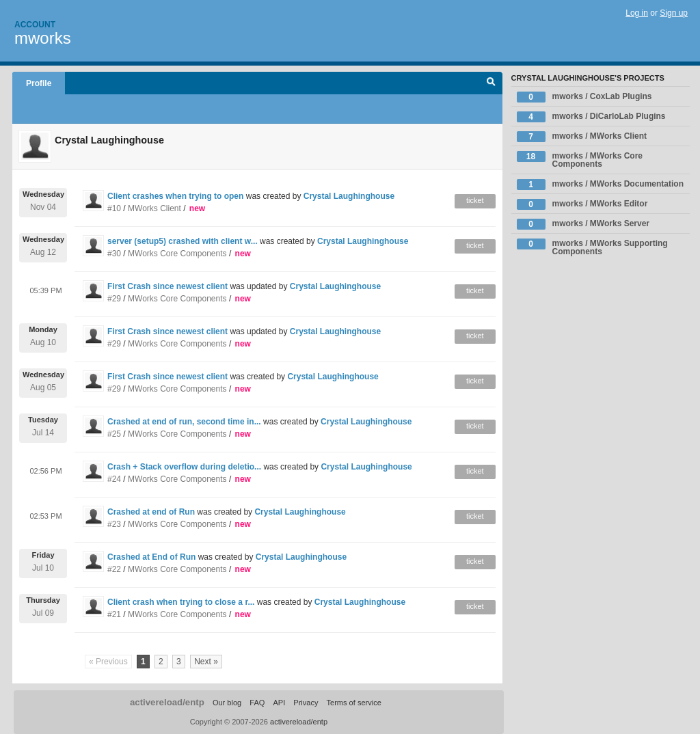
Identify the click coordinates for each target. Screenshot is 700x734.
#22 (114, 569)
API (279, 703)
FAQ (257, 703)
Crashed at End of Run (151, 557)
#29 (114, 299)
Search (491, 83)
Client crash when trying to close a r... (181, 602)
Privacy (306, 703)
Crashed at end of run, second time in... (184, 422)
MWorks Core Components (177, 254)
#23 (114, 524)
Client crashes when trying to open (175, 196)
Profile (39, 83)
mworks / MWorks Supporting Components (592, 247)
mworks (43, 38)
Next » (206, 662)
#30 (114, 254)
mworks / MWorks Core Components (580, 160)
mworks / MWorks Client (582, 137)
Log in (637, 13)
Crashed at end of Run (151, 512)
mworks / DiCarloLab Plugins (591, 117)
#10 (114, 208)
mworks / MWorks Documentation (600, 185)
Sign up (674, 13)
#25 (114, 434)
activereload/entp (167, 702)
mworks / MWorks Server (583, 224)
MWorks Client (154, 208)
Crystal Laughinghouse (349, 196)
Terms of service (354, 703)
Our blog (227, 703)
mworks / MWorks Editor (582, 204)
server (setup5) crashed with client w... (183, 241)
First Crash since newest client (167, 286)
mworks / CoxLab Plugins (584, 97)
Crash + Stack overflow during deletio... (184, 467)
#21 (114, 614)
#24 (114, 479)
